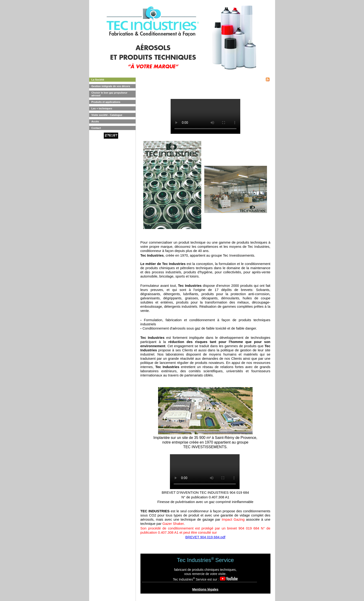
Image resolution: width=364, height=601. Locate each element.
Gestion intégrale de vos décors (111, 86)
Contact (96, 128)
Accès (95, 121)
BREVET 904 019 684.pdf (205, 537)
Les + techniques (102, 108)
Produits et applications (106, 102)
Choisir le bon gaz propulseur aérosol (109, 94)
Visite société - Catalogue (107, 115)
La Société (98, 80)
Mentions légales (205, 589)
